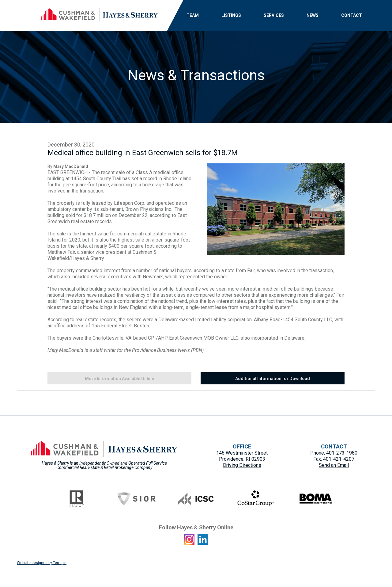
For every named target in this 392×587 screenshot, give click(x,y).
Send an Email (334, 465)
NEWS (313, 15)
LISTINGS (231, 15)
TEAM (193, 15)
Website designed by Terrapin (42, 563)
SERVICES (274, 15)
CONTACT (352, 15)
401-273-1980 (342, 453)
